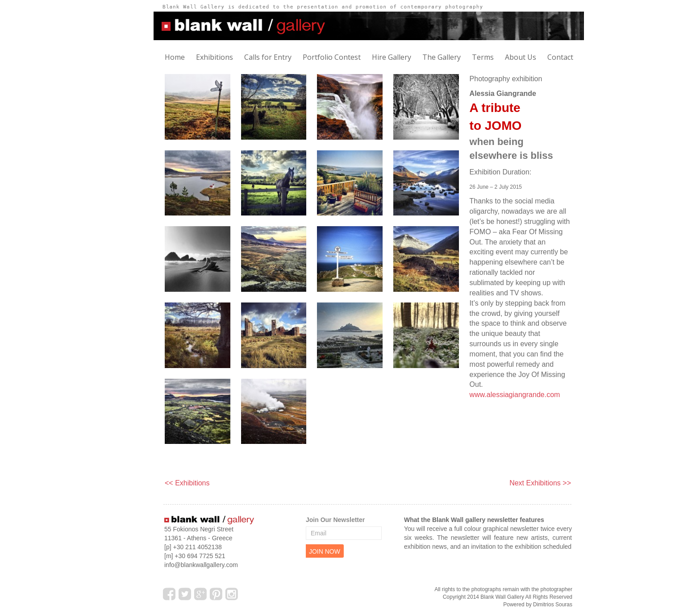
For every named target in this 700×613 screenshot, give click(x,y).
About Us (521, 57)
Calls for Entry (268, 57)
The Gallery (442, 57)
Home (175, 57)
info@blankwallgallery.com (201, 565)
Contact (560, 57)
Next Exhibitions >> (540, 483)
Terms (483, 57)
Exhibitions (215, 57)
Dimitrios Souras (553, 605)
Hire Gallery (392, 57)
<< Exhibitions (187, 483)
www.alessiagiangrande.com (515, 395)
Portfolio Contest (332, 57)
